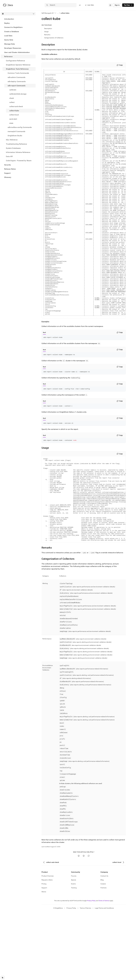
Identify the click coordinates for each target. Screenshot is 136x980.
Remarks (47, 35)
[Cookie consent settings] (3, 978)
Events (73, 952)
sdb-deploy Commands (17, 81)
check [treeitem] (12, 98)
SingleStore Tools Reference (17, 69)
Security (8, 165)
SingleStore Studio (15, 136)
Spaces (74, 948)
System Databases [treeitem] (13, 148)
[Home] (8, 5)
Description (48, 28)
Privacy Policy (91, 969)
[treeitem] (18, 19)
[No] (84, 924)
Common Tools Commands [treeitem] (18, 73)
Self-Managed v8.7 (48, 13)
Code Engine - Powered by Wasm (19, 161)
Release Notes (10, 169)
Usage (46, 32)
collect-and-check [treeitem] (16, 106)
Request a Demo (47, 948)
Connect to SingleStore (13, 27)
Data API (9, 156)
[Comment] (89, 924)
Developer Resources (13, 48)
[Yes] (79, 924)
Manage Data (10, 44)
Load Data (8, 36)
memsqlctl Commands (16, 131)
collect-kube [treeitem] (14, 111)
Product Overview (48, 944)
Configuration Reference (15, 61)
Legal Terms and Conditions (104, 976)
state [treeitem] (11, 123)
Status (44, 960)
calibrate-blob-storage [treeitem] (18, 94)
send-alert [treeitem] (13, 119)
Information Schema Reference (18, 152)
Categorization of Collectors (54, 38)
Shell (44, 382)
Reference (8, 56)
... (58, 13)
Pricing (44, 952)
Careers (103, 952)
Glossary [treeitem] (8, 177)
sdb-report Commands (17, 86)
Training (74, 956)
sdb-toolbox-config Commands (20, 127)
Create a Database (12, 32)
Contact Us (104, 944)
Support (7, 173)
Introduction (9, 19)
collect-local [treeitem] (14, 115)
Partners (103, 956)
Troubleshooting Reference (16, 144)
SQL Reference (12, 140)
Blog (102, 948)
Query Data (9, 40)
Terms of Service (104, 969)
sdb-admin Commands (17, 77)
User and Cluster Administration (17, 52)
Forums (74, 944)
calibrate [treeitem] (13, 90)
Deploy (7, 23)
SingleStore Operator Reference (18, 65)
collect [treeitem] (12, 102)
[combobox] (110, 5)
